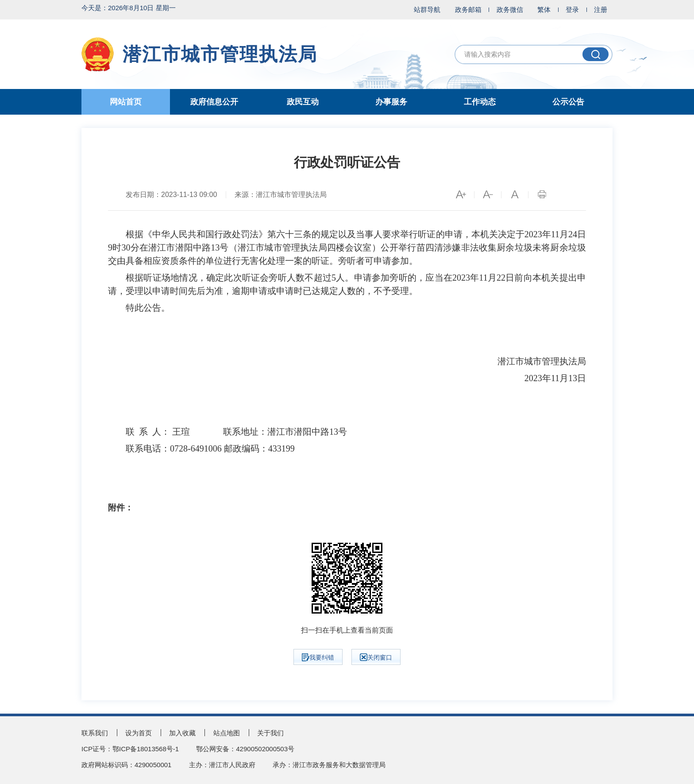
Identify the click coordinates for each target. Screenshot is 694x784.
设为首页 (139, 733)
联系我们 (95, 733)
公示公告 (568, 102)
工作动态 (480, 102)
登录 (572, 10)
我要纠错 (318, 657)
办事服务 (391, 102)
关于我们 (270, 733)
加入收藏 (182, 733)
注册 (601, 10)
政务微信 (510, 10)
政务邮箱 (468, 10)
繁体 (544, 10)
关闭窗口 (376, 657)
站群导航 (427, 10)
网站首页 (126, 102)
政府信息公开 (214, 102)
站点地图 (227, 733)
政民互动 (303, 102)
